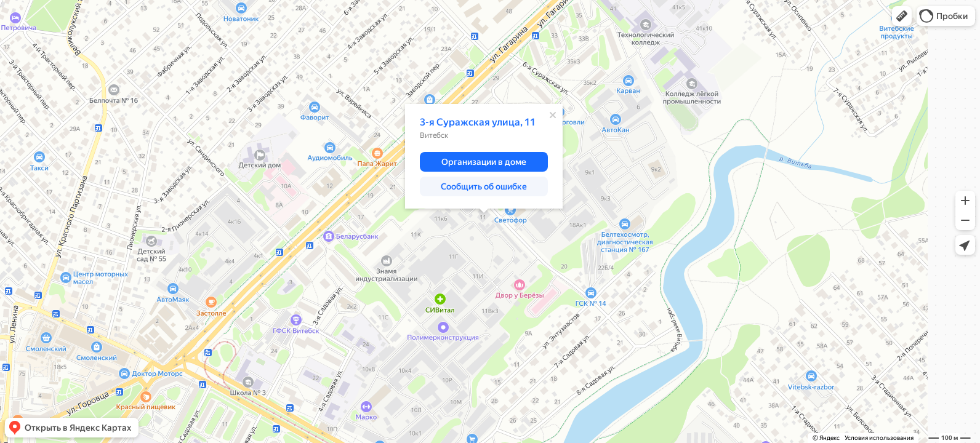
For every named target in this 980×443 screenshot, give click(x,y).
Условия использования (879, 438)
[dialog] (484, 156)
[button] (902, 16)
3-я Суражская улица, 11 (478, 122)
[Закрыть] (553, 115)
